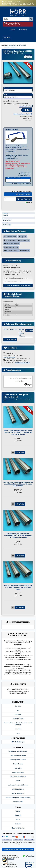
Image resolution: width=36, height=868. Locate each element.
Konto (18, 823)
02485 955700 (10, 863)
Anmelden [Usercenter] (13, 30)
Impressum (18, 710)
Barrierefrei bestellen (18, 832)
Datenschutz (18, 718)
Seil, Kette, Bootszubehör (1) (18, 780)
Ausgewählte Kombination (11, 105)
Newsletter (18, 733)
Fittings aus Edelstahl (18, 776)
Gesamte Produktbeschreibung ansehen (18, 289)
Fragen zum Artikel (24, 244)
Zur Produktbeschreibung (12, 247)
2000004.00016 (14, 333)
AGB (18, 714)
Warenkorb (18, 819)
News (18, 737)
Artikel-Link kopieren (10, 240)
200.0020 (6, 333)
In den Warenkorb (24, 203)
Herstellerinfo (25, 254)
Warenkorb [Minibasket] (23, 30)
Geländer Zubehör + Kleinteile (18, 759)
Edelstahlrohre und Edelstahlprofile (18, 755)
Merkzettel (18, 828)
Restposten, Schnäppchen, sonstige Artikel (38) (18, 801)
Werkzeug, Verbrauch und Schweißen (18, 789)
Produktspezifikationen (11, 254)
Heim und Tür (18, 772)
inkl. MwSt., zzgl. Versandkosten (22, 118)
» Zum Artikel (20, 456)
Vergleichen (23, 240)
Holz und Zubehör (18, 768)
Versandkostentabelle (9, 361)
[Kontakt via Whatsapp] (29, 860)
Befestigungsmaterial (18, 793)
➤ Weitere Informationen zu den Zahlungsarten (18, 853)
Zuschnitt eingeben (24, 198)
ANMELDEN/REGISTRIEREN (22, 366)
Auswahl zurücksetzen (26, 110)
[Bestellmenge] (10, 203)
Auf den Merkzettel (10, 244)
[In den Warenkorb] (13, 456)
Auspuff (18, 785)
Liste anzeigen (10, 343)
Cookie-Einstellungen (18, 746)
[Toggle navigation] (7, 38)
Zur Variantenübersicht (11, 251)
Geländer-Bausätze (18, 806)
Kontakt (18, 815)
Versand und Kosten (18, 722)
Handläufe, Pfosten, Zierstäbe (18, 763)
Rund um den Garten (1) (18, 797)
